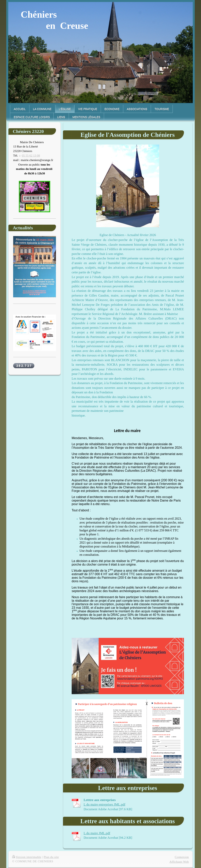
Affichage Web (179, 862)
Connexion (182, 857)
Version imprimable (27, 857)
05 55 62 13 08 (31, 155)
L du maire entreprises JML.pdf (104, 804)
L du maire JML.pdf (97, 833)
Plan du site (51, 857)
